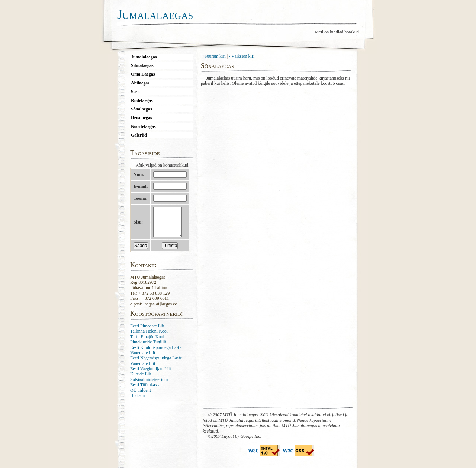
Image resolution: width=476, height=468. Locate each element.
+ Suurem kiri (213, 56)
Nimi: (139, 174)
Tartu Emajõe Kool (147, 342)
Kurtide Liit (141, 379)
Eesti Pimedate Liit (147, 331)
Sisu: (138, 225)
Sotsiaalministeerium (149, 385)
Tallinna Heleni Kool (149, 337)
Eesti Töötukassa (145, 390)
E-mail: (141, 186)
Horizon (137, 401)
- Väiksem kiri (242, 56)
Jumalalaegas (155, 15)
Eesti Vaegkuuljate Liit (151, 374)
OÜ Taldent (141, 396)
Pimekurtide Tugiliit (148, 347)
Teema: (141, 198)
